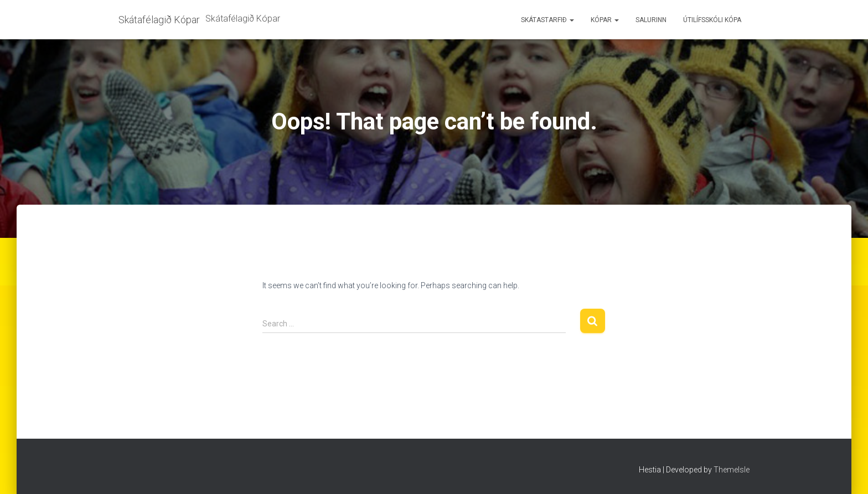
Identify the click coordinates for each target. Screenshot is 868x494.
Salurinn (651, 20)
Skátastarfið (547, 20)
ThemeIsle (732, 470)
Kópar (605, 20)
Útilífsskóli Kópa (712, 20)
